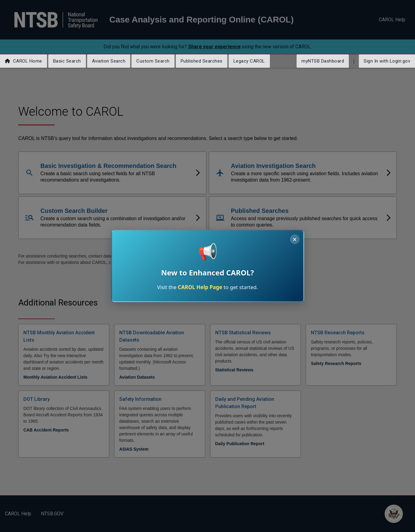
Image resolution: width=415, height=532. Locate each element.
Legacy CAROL (249, 61)
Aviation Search (109, 61)
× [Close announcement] (295, 239)
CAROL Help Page (200, 287)
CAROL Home (24, 61)
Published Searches (202, 61)
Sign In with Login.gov (387, 61)
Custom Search (153, 61)
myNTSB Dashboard (323, 61)
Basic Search (67, 61)
